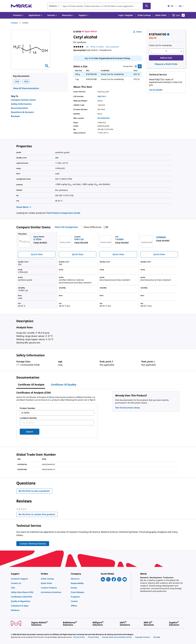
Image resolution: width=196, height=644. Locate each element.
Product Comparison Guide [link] (66, 213)
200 (57, 158)
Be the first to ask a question (34, 491)
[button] (126, 15)
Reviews (15, 116)
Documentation (20, 108)
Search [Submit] (29, 432)
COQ (26, 81)
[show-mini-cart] (178, 15)
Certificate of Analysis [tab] (31, 385)
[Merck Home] (21, 6)
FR (170, 6)
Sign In (88, 58)
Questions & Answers (22, 112)
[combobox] (99, 6)
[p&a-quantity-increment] (181, 51)
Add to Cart (166, 58)
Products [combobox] (53, 6)
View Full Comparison (66, 227)
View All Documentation (26, 88)
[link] (24, 579)
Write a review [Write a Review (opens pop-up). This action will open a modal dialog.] (97, 47)
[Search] (147, 6)
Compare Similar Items (23, 100)
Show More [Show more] (24, 207)
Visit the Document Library (128, 408)
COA (17, 81)
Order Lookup (144, 15)
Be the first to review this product (38, 515)
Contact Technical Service (33, 544)
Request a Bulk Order (166, 64)
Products (14, 23)
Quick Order (161, 15)
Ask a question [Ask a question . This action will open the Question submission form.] (112, 47)
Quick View (37, 254)
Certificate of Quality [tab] (64, 385)
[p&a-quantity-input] (166, 51)
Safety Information (21, 104)
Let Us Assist (156, 90)
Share (137, 32)
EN (181, 6)
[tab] (17, 23)
